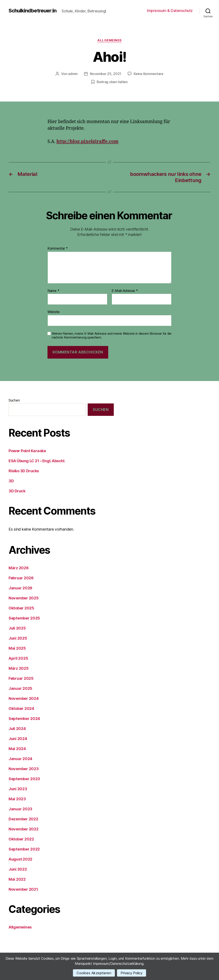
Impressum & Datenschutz (170, 11)
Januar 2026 (20, 588)
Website (54, 312)
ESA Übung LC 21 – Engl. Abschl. (37, 461)
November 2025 (24, 598)
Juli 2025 (17, 628)
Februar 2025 (21, 678)
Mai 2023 (17, 799)
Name (53, 291)
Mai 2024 (17, 749)
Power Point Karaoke (27, 451)
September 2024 (24, 719)
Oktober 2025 (21, 608)
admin (73, 74)
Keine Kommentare (149, 74)
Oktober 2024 (21, 709)
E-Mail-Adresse (125, 291)
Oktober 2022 (21, 839)
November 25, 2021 (106, 74)
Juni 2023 (18, 789)
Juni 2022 (18, 869)
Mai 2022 (17, 879)
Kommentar (58, 249)
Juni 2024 (18, 739)
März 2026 (19, 568)
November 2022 (24, 829)
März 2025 (19, 668)
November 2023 (24, 769)
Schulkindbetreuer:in (33, 11)
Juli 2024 (17, 729)
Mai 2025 (17, 648)
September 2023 (24, 779)
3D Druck (17, 491)
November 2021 (23, 889)
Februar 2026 (21, 578)
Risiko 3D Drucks (24, 471)
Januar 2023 (20, 809)
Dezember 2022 (23, 819)
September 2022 (24, 849)
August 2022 (20, 859)
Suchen (14, 400)
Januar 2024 (20, 759)
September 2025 (24, 618)
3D (11, 481)
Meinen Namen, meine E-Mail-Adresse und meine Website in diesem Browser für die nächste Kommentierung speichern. (112, 336)
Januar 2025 (20, 688)
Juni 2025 (18, 638)
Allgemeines (109, 40)
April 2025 (18, 658)
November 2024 (24, 698)
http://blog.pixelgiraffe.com (87, 142)
